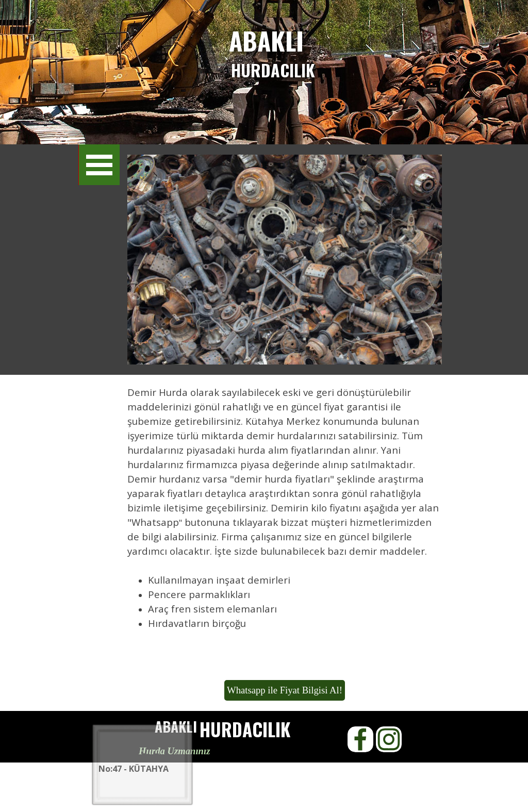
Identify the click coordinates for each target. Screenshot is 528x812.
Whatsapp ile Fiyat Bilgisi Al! (285, 690)
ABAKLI (266, 40)
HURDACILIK (273, 70)
